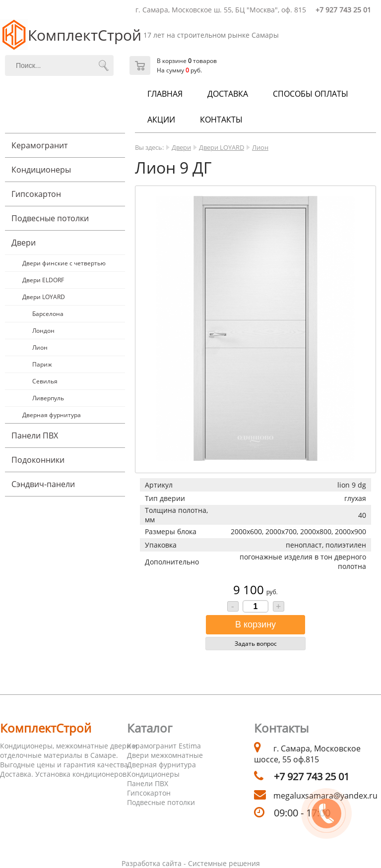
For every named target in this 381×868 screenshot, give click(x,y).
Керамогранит (39, 145)
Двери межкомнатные (165, 755)
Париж (42, 364)
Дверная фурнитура (52, 415)
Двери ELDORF (43, 280)
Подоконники (38, 460)
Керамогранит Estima (164, 746)
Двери (24, 243)
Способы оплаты (311, 94)
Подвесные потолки (50, 218)
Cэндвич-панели (43, 484)
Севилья (45, 381)
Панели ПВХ (35, 435)
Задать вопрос (256, 644)
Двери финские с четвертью (64, 263)
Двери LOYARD (44, 297)
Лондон (43, 331)
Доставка (228, 94)
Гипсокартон (36, 194)
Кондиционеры (41, 170)
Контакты (221, 120)
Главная (165, 94)
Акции (161, 120)
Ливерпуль (48, 398)
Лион (40, 347)
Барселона (48, 314)
